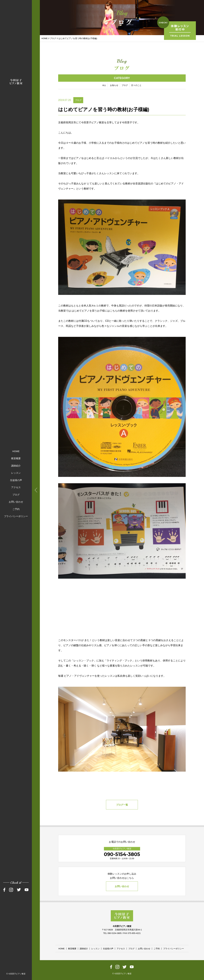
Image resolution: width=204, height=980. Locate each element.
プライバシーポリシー (16, 516)
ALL (104, 85)
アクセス (16, 487)
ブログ (16, 494)
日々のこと (136, 85)
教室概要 (16, 458)
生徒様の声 (16, 480)
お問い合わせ (16, 502)
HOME (16, 451)
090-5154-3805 (122, 854)
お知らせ (114, 85)
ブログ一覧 (122, 805)
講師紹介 (16, 466)
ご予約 (16, 509)
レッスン (16, 473)
